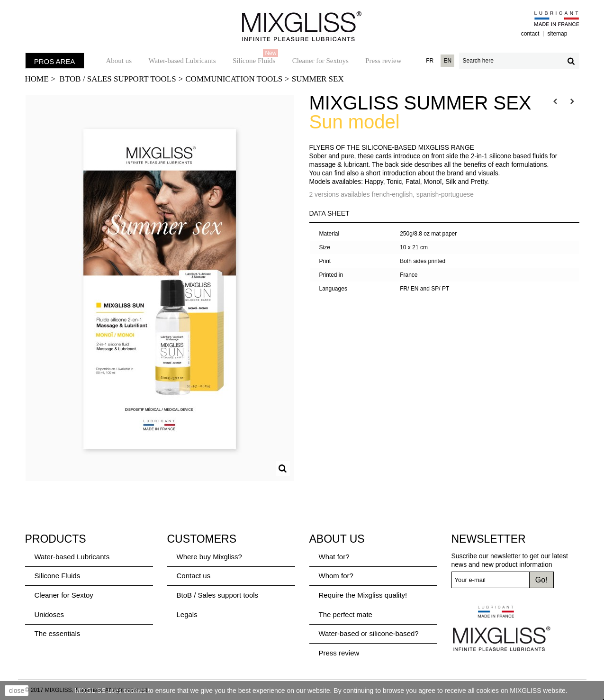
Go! (541, 580)
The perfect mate (346, 614)
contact (530, 34)
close (17, 691)
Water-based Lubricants (182, 61)
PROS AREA (55, 61)
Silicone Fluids (255, 58)
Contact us (194, 576)
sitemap (557, 34)
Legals (187, 614)
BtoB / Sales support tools (118, 79)
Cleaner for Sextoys (320, 61)
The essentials (58, 633)
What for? (334, 557)
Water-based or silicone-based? (369, 633)
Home (37, 79)
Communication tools (234, 79)
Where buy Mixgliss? (209, 557)
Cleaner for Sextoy (64, 595)
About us (119, 61)
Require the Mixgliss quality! (363, 595)
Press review (383, 61)
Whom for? (336, 576)
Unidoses (50, 614)
